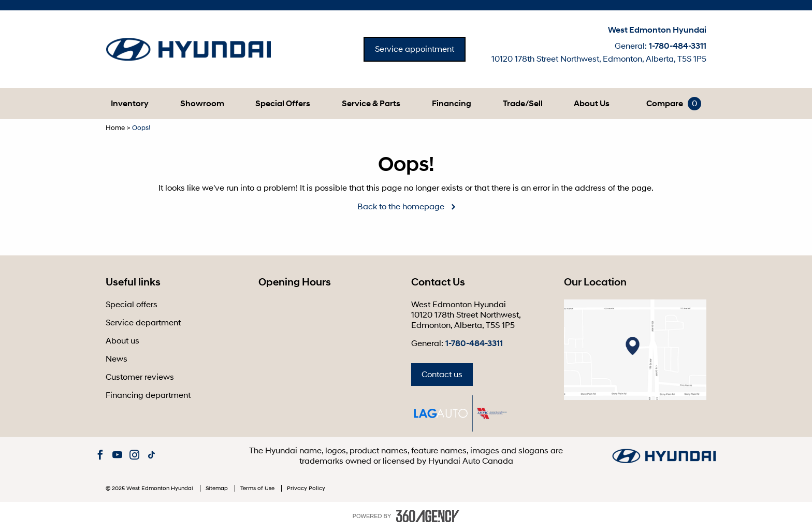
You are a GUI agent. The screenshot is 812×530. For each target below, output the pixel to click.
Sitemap (218, 488)
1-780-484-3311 (678, 46)
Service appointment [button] (415, 49)
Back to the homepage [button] (401, 207)
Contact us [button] (442, 375)
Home (115, 128)
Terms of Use (258, 488)
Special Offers (283, 104)
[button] (130, 104)
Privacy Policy (306, 488)
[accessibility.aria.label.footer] (428, 516)
